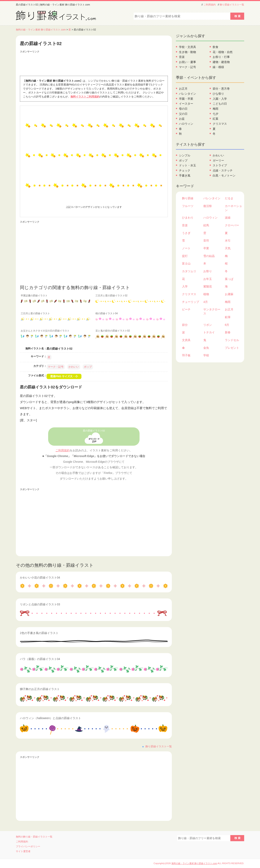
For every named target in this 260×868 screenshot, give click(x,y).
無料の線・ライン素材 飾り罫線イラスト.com (41, 30)
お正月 (183, 89)
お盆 (182, 119)
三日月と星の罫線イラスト (35, 313)
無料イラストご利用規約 (85, 97)
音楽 (182, 57)
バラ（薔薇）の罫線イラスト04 (40, 659)
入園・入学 (220, 99)
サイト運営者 (23, 851)
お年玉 (208, 279)
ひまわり (188, 218)
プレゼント (232, 348)
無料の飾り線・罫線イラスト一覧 (34, 837)
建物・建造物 (221, 62)
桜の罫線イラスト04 (107, 313)
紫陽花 (208, 286)
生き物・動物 (187, 52)
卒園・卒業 (186, 99)
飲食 (216, 47)
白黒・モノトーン (224, 176)
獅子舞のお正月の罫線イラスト (40, 689)
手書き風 (185, 176)
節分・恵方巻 (221, 89)
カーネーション (233, 208)
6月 (227, 325)
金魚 (206, 348)
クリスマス (220, 124)
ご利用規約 (210, 5)
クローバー (232, 225)
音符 (206, 241)
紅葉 (216, 119)
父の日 (183, 114)
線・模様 (218, 67)
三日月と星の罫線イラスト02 (111, 296)
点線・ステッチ (223, 170)
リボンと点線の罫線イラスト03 (40, 604)
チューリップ (191, 302)
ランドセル (232, 340)
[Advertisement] (94, 64)
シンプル (185, 155)
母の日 (183, 109)
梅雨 (216, 109)
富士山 (186, 263)
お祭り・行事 (221, 57)
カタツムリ (189, 271)
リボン (208, 325)
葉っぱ (229, 279)
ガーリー (218, 160)
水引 (228, 241)
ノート (186, 248)
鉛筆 (228, 317)
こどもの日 (220, 104)
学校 (206, 355)
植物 (206, 294)
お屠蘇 (229, 294)
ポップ (88, 367)
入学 (185, 286)
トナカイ (209, 332)
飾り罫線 (188, 198)
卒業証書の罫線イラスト (34, 296)
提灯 (185, 256)
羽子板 (186, 355)
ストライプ (220, 165)
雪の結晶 (209, 256)
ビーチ (186, 309)
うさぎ (186, 233)
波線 (228, 218)
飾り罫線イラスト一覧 (232, 5)
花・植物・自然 (223, 52)
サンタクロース (212, 311)
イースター (186, 104)
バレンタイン (187, 94)
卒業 (206, 248)
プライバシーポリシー (28, 846)
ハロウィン (186, 124)
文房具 (186, 340)
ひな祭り (218, 94)
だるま (229, 198)
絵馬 (206, 225)
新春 (228, 332)
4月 (206, 302)
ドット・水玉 (187, 165)
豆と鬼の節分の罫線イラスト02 (113, 331)
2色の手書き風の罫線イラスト (39, 633)
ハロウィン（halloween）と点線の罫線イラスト (50, 718)
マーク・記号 (56, 367)
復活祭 (208, 206)
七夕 (216, 114)
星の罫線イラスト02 (94, 431)
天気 (228, 248)
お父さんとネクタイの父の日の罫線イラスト (45, 331)
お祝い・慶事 (187, 62)
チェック (185, 170)
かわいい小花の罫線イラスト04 (40, 578)
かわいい (74, 367)
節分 (185, 325)
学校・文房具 (187, 47)
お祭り (208, 271)
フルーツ (188, 206)
